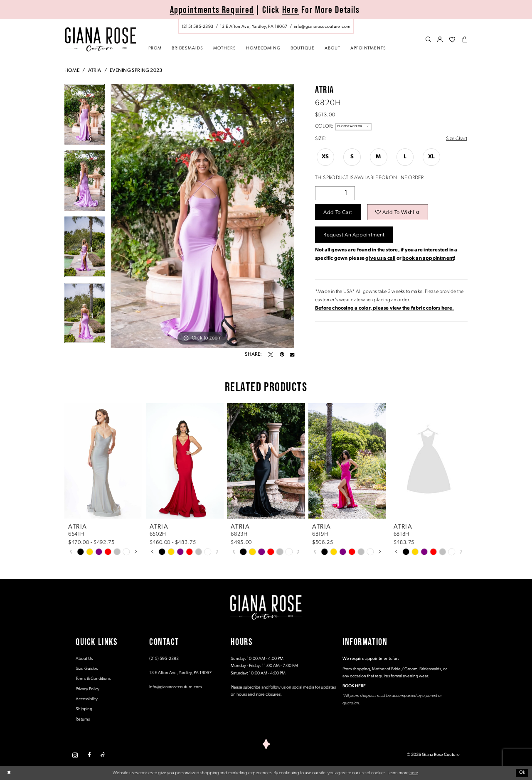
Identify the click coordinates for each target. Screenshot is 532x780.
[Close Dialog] (9, 773)
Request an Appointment (354, 235)
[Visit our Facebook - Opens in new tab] (89, 755)
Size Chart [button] (457, 139)
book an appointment (428, 258)
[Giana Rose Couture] (100, 39)
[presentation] (103, 461)
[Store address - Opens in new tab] (254, 27)
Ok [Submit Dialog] (522, 773)
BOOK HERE (354, 686)
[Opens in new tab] (385, 308)
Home (72, 71)
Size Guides (87, 669)
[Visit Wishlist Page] (452, 40)
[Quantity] (335, 193)
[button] (440, 40)
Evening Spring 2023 (136, 71)
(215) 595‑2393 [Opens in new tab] (164, 659)
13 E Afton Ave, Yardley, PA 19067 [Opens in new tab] (180, 673)
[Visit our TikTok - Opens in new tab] (103, 755)
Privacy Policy (87, 689)
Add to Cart (338, 213)
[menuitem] (266, 26)
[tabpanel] (85, 117)
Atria (95, 71)
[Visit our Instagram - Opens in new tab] (75, 755)
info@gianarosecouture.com (175, 687)
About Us (84, 659)
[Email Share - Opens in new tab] (292, 354)
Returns (83, 720)
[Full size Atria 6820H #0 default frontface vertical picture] (202, 216)
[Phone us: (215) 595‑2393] (198, 27)
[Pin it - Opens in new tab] (282, 354)
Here (291, 10)
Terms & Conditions (93, 679)
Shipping (84, 709)
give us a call (380, 258)
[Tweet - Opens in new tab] (271, 354)
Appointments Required (212, 10)
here (414, 773)
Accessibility (87, 699)
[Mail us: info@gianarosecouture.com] (322, 27)
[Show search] (428, 40)
